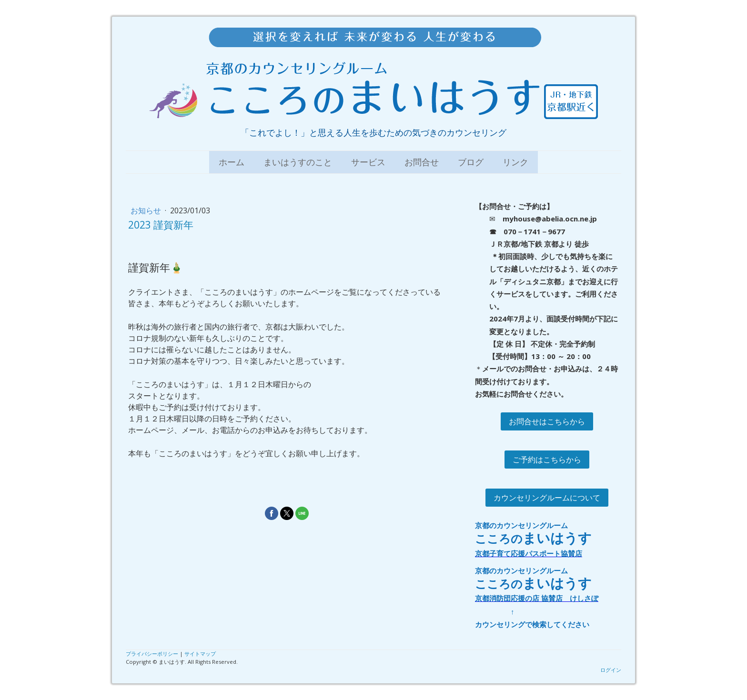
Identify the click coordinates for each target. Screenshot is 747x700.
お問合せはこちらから (547, 421)
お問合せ (422, 162)
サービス (368, 162)
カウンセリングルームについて (547, 498)
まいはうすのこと (298, 162)
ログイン (611, 670)
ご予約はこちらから (547, 460)
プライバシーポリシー (152, 654)
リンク (515, 162)
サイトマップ (200, 654)
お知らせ (147, 210)
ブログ (471, 162)
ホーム (232, 162)
